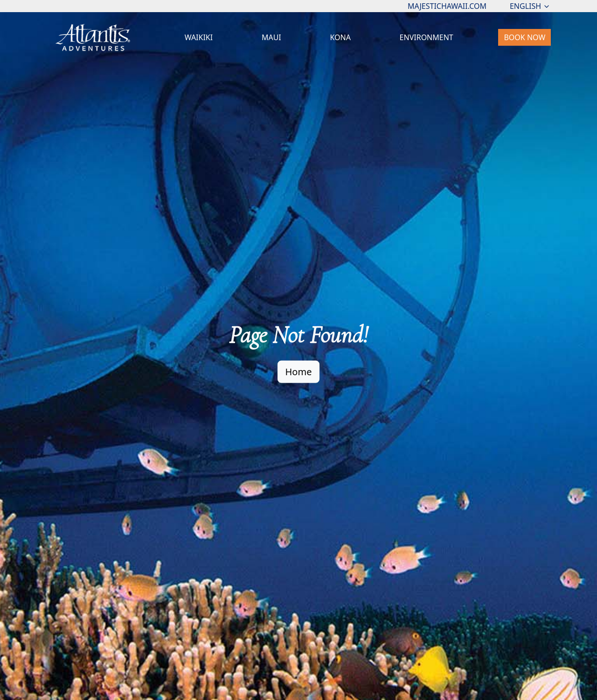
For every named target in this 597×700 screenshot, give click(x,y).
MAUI (271, 37)
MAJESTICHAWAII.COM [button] (447, 6)
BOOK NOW (524, 37)
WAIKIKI (199, 37)
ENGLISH (530, 6)
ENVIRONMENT (427, 37)
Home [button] (299, 371)
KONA (340, 37)
